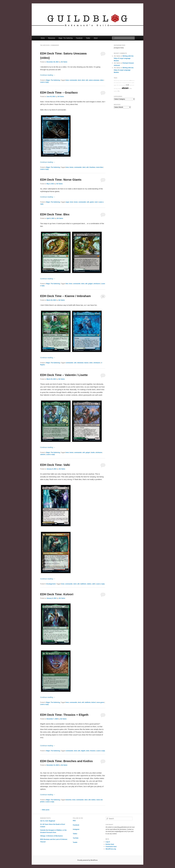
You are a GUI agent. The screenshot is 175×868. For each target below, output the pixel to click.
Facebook (79, 38)
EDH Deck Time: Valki (55, 465)
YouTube (76, 838)
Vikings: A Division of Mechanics (52, 836)
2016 (131, 81)
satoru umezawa (94, 80)
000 (133, 81)
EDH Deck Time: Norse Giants (61, 180)
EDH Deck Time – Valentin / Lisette (64, 375)
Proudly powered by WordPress (87, 860)
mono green (100, 702)
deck (79, 80)
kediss (93, 800)
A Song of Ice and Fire (127, 83)
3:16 (127, 85)
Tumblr (75, 842)
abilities (116, 91)
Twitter (88, 38)
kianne (86, 363)
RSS (74, 821)
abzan (125, 88)
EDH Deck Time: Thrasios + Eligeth (64, 715)
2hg (118, 91)
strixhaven (97, 284)
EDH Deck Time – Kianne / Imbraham (65, 296)
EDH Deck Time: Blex (55, 214)
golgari (91, 284)
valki (94, 584)
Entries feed (110, 844)
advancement (126, 81)
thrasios (93, 751)
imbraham (80, 363)
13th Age (116, 89)
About (96, 38)
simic (91, 363)
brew (67, 80)
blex (67, 284)
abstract (120, 89)
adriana (121, 81)
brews (71, 167)
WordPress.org (111, 849)
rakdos (89, 584)
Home (43, 38)
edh (87, 80)
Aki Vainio (64, 62)
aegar (67, 202)
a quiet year (132, 85)
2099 (115, 81)
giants (92, 202)
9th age (118, 81)
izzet (96, 202)
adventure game (122, 85)
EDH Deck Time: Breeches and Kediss (66, 761)
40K (118, 85)
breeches (69, 800)
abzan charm (119, 83)
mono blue (99, 167)
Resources (52, 38)
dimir (83, 80)
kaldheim (83, 584)
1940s (130, 89)
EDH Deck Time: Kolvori (57, 594)
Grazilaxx (92, 167)
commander (73, 80)
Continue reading (48, 75)
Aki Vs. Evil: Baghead (48, 821)
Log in (108, 842)
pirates (42, 802)
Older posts (45, 810)
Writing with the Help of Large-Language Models (124, 58)
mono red (99, 800)
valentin (43, 454)
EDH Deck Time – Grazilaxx (59, 93)
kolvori (94, 702)
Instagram (76, 829)
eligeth (83, 751)
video (102, 80)
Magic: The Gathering (66, 38)
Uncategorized (51, 584)
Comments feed (111, 847)
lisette (93, 452)
